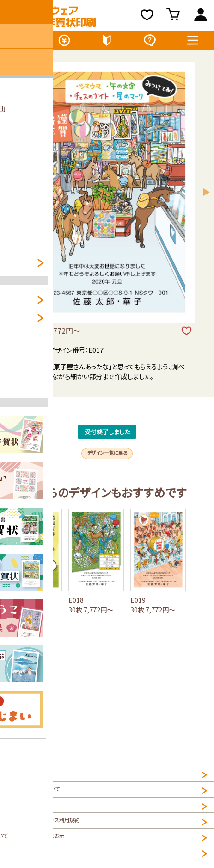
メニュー (193, 42)
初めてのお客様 (107, 42)
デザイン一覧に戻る (107, 482)
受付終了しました (107, 446)
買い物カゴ (175, 16)
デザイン (21, 42)
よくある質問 (150, 42)
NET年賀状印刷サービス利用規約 (55, 840)
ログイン (201, 16)
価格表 (64, 42)
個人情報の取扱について (41, 800)
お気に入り (147, 16)
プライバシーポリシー (36, 820)
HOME (17, 780)
